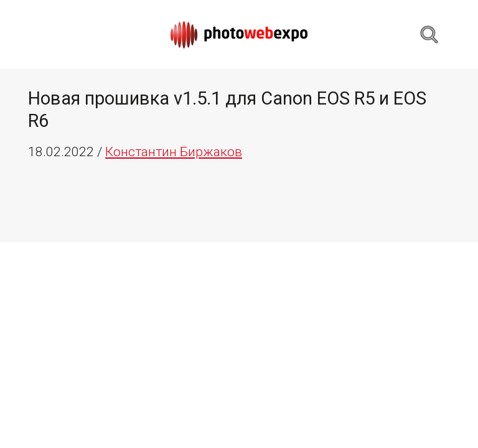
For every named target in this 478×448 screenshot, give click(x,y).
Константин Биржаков (174, 152)
